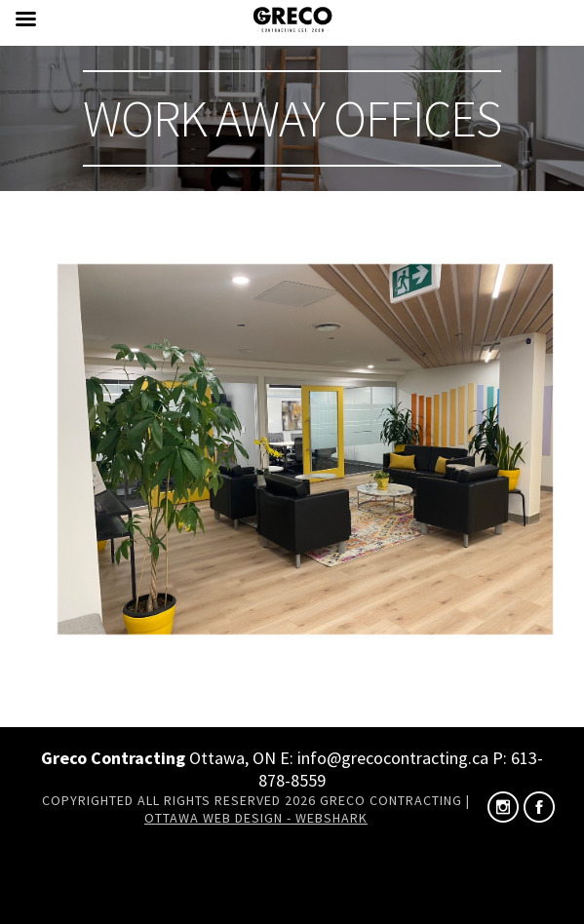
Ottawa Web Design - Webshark (256, 818)
